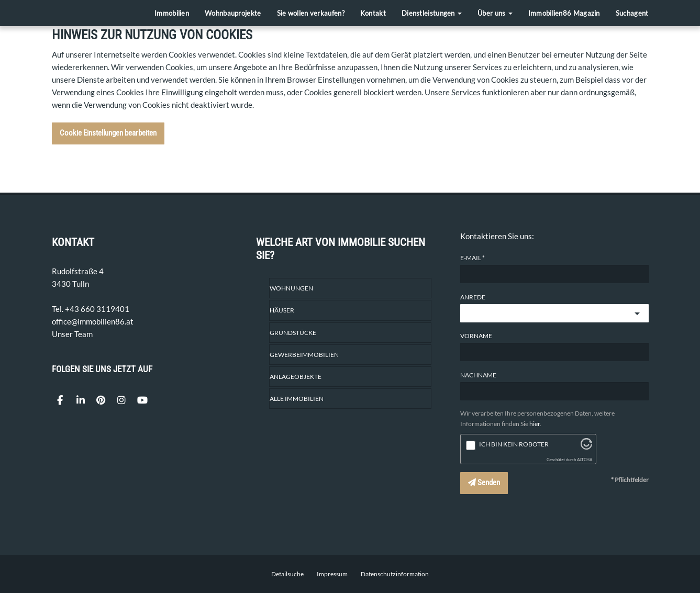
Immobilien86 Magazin (564, 13)
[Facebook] (60, 400)
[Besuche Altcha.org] (586, 446)
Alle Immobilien (297, 399)
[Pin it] (101, 400)
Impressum (332, 574)
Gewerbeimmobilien (304, 355)
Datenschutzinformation (395, 574)
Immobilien (172, 13)
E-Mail (471, 258)
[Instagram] (121, 400)
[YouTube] (142, 400)
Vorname (476, 336)
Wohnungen (291, 288)
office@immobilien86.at (93, 321)
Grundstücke (293, 333)
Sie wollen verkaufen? (311, 13)
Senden (484, 483)
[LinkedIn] (81, 400)
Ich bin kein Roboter (514, 444)
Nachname (478, 375)
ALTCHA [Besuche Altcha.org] (585, 460)
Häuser (282, 310)
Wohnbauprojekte (233, 13)
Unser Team (72, 334)
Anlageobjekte (296, 377)
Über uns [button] (495, 13)
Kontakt (373, 13)
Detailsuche (287, 574)
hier (535, 424)
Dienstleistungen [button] (432, 13)
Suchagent (632, 13)
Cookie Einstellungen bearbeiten (108, 133)
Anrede (473, 297)
